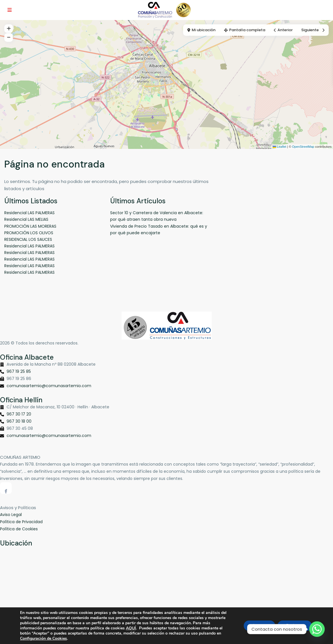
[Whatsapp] (317, 629)
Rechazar (295, 626)
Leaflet (280, 147)
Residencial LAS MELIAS (26, 219)
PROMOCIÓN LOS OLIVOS (29, 233)
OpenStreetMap (303, 147)
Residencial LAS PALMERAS (29, 213)
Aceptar (259, 626)
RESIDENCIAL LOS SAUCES (28, 239)
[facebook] (6, 488)
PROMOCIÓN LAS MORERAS (30, 226)
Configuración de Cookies (43, 639)
